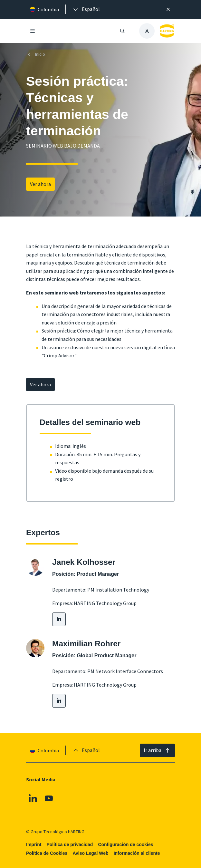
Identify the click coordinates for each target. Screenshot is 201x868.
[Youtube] (49, 798)
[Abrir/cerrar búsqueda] (122, 31)
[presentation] (86, 9)
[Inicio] (37, 54)
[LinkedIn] (59, 619)
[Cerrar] (168, 9)
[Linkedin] (33, 798)
